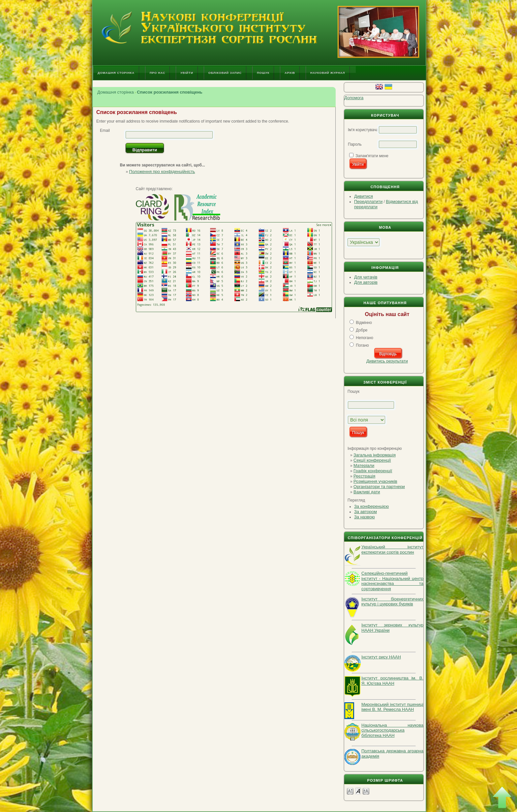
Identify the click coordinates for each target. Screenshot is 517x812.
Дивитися (364, 196)
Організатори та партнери (379, 487)
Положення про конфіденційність (162, 172)
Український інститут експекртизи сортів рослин (392, 550)
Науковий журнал (328, 73)
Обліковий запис (225, 73)
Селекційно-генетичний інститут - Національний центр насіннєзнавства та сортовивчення (392, 581)
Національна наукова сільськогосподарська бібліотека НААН (392, 730)
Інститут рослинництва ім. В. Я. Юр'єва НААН (392, 681)
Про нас (157, 73)
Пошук (263, 73)
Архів (290, 73)
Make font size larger (366, 791)
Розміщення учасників (375, 481)
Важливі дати (367, 492)
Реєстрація (364, 476)
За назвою (365, 517)
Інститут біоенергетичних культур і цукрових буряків (392, 602)
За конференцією (371, 506)
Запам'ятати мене (372, 156)
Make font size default (358, 791)
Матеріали (364, 465)
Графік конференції (373, 471)
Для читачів (366, 277)
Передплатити (368, 202)
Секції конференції (372, 460)
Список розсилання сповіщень (170, 92)
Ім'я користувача (363, 130)
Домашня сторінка (116, 73)
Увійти (187, 73)
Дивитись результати (387, 361)
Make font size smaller (350, 791)
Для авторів (366, 282)
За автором (365, 512)
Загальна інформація (375, 455)
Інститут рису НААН (381, 657)
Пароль (355, 144)
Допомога (354, 98)
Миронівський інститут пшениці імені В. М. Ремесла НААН (392, 707)
